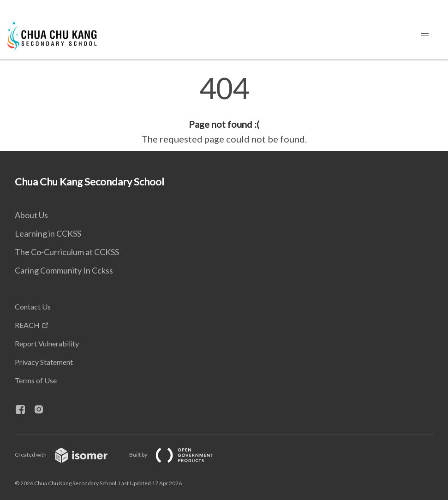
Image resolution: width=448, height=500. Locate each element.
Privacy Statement (44, 362)
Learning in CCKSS (48, 233)
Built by (179, 455)
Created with (69, 455)
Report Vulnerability (47, 343)
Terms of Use (36, 380)
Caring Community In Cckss (64, 270)
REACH (27, 325)
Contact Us (33, 307)
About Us (31, 215)
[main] (224, 110)
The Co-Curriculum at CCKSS (67, 252)
